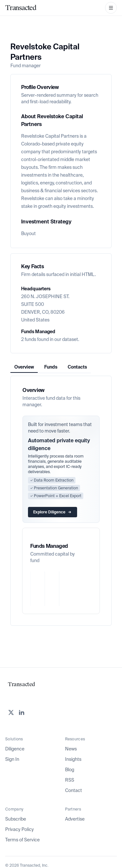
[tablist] (51, 367)
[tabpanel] (61, 501)
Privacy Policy (20, 829)
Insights (73, 759)
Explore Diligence (53, 512)
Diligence (15, 749)
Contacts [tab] (77, 367)
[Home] (21, 8)
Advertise (75, 819)
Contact (74, 790)
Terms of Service (22, 840)
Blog (70, 770)
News (71, 749)
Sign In (12, 759)
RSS (70, 780)
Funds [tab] (51, 367)
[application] (61, 589)
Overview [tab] (24, 367)
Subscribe (16, 819)
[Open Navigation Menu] (111, 8)
